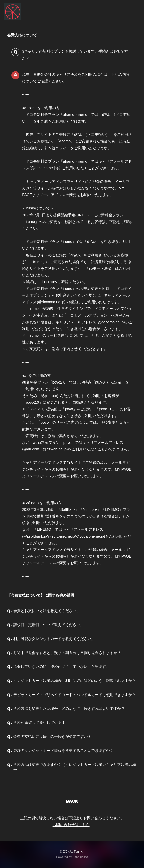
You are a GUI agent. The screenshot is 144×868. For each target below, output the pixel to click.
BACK (72, 801)
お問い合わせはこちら (71, 825)
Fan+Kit (79, 852)
